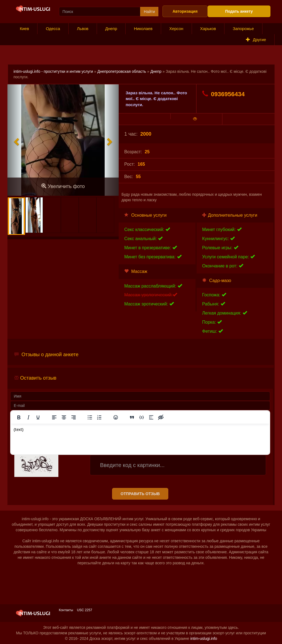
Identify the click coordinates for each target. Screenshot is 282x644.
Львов (83, 29)
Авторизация (185, 11)
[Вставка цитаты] (132, 417)
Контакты (66, 610)
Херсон (176, 29)
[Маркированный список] (90, 417)
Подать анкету (239, 11)
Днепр (111, 29)
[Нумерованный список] (99, 417)
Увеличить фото (63, 186)
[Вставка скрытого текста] (161, 417)
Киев (24, 29)
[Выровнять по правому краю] (74, 417)
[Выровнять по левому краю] (54, 417)
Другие (256, 40)
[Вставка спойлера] (151, 417)
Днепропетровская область (122, 71)
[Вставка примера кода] (142, 417)
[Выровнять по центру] (64, 417)
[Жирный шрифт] (19, 417)
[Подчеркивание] (38, 417)
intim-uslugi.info (204, 638)
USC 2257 (84, 610)
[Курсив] (28, 417)
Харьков (208, 29)
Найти (149, 12)
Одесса (53, 29)
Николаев (143, 29)
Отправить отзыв (140, 494)
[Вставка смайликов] (116, 417)
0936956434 (223, 94)
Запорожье (243, 29)
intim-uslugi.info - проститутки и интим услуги (53, 71)
